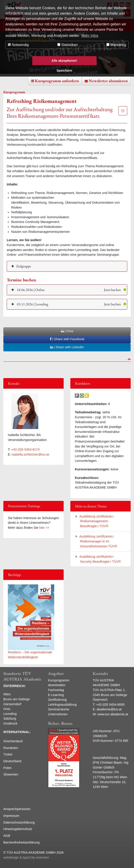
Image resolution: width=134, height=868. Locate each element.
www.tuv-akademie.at (113, 714)
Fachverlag (56, 690)
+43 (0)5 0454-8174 (25, 449)
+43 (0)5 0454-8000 (110, 705)
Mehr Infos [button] (90, 36)
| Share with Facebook (67, 339)
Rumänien (11, 748)
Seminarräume (58, 709)
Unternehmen (58, 714)
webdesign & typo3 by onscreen (26, 857)
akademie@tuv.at (109, 709)
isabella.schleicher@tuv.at (30, 454)
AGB (7, 836)
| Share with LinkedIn (67, 347)
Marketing (116, 45)
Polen (8, 768)
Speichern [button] (64, 70)
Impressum (11, 816)
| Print (67, 331)
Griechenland (13, 741)
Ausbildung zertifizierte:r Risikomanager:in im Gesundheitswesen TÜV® (98, 541)
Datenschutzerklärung (19, 822)
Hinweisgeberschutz (18, 829)
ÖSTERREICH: (14, 686)
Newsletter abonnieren (108, 81)
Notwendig (18, 45)
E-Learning (56, 695)
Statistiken (68, 45)
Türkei (8, 754)
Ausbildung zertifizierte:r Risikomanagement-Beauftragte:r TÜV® (97, 521)
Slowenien (11, 774)
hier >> (44, 528)
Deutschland (12, 761)
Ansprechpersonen (17, 809)
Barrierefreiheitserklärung (22, 842)
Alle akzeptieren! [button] (64, 61)
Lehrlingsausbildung (62, 705)
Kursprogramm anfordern (57, 81)
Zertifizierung (57, 700)
